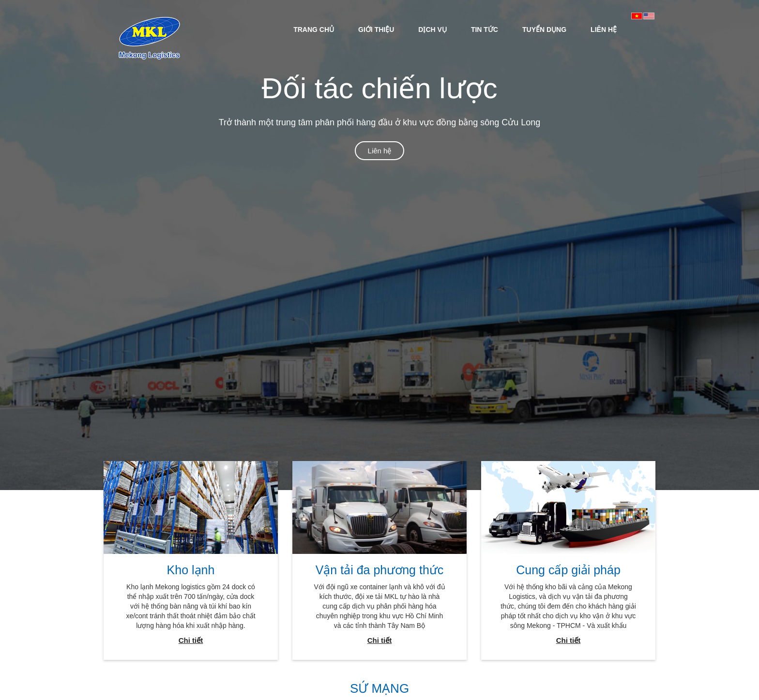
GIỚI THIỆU (376, 30)
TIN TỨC (485, 30)
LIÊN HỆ (604, 30)
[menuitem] (314, 29)
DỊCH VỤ (433, 30)
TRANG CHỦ (314, 30)
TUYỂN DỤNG (544, 30)
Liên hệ (380, 151)
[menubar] (455, 29)
